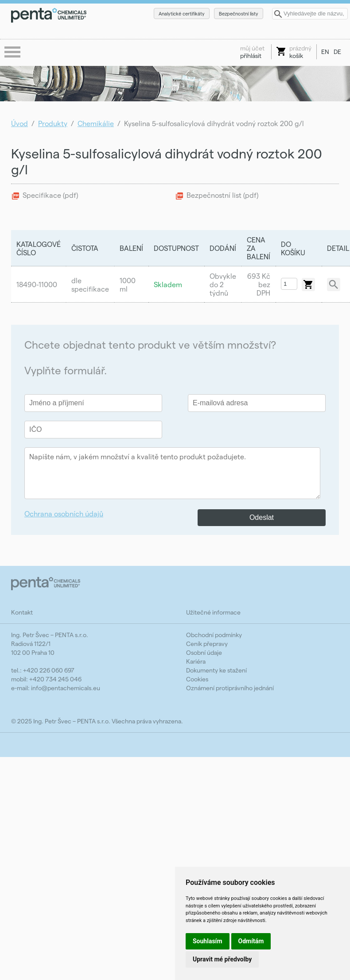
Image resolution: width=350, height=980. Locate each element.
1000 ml (128, 284)
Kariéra (196, 661)
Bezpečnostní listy (239, 13)
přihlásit (252, 52)
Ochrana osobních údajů (64, 513)
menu (13, 53)
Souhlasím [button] (208, 941)
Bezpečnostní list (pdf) (222, 195)
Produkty (53, 123)
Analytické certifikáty (182, 13)
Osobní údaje (204, 652)
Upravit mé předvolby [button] (222, 959)
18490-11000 (37, 284)
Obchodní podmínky (214, 635)
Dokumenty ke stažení (216, 670)
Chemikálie (96, 123)
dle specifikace (90, 284)
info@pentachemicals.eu (66, 688)
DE (337, 52)
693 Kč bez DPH (259, 284)
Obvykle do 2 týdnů (223, 284)
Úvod (19, 123)
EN (325, 52)
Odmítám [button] (251, 941)
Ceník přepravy (207, 644)
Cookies (197, 679)
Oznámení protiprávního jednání (230, 688)
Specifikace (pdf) (50, 195)
